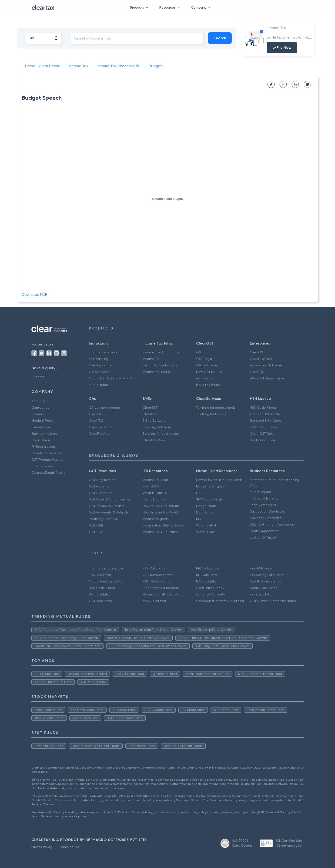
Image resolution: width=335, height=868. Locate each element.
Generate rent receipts (161, 588)
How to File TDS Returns (161, 506)
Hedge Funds (206, 506)
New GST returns (209, 372)
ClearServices (100, 372)
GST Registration (102, 480)
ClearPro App (99, 434)
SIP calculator (100, 594)
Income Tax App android (161, 352)
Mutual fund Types (210, 486)
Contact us (40, 408)
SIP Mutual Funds (209, 499)
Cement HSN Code (265, 414)
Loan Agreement (263, 505)
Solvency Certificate (266, 518)
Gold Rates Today (210, 588)
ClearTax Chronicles (47, 453)
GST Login (204, 359)
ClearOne (150, 414)
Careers (38, 414)
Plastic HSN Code (264, 427)
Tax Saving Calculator (267, 575)
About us (38, 401)
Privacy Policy (42, 847)
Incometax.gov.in (156, 519)
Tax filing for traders (211, 414)
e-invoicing (205, 378)
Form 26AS (151, 486)
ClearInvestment (102, 365)
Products (140, 7)
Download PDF (34, 294)
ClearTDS (257, 372)
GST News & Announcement (111, 499)
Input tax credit (208, 385)
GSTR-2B (96, 525)
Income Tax (151, 359)
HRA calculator (208, 568)
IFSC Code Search (157, 581)
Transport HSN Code (266, 421)
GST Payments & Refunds (109, 512)
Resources (171, 7)
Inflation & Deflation (265, 498)
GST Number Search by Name (273, 601)
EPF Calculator (261, 594)
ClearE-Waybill (261, 359)
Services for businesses (161, 434)
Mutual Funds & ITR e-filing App (113, 378)
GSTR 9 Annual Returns (107, 506)
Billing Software (155, 421)
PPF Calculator (154, 568)
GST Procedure (101, 493)
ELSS (200, 493)
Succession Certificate (268, 511)
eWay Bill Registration (267, 378)
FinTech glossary (44, 447)
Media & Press (42, 421)
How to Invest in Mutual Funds (219, 480)
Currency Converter (211, 594)
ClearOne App (154, 440)
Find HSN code (261, 568)
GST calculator (100, 601)
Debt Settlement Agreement (273, 524)
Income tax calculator (106, 568)
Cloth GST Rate (262, 434)
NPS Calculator (154, 601)
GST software (207, 365)
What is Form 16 (155, 493)
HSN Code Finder (263, 408)
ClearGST (257, 352)
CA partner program (104, 408)
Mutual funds (99, 385)
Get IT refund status (265, 581)
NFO (199, 519)
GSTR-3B (96, 532)
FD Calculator (207, 581)
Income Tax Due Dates (160, 532)
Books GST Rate (263, 440)
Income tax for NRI (157, 372)
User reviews (41, 427)
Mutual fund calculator (106, 581)
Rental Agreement (264, 531)
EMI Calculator (100, 575)
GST (199, 352)
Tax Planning (99, 359)
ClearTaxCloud (100, 427)
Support (38, 377)
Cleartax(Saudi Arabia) (49, 473)
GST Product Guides (47, 460)
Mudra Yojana (260, 492)
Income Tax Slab (155, 480)
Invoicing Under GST (104, 519)
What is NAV (206, 532)
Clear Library (41, 440)
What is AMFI (206, 525)
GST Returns (99, 486)
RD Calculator (207, 575)
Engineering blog (44, 434)
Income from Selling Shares (164, 525)
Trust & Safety (42, 466)
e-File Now (282, 48)
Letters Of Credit (263, 537)
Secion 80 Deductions (160, 365)
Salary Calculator (263, 588)
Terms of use (69, 847)
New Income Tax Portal (160, 512)
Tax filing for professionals (216, 408)
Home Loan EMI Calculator (163, 594)
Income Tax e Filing (104, 352)
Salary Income (154, 499)
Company (202, 7)
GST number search (158, 575)
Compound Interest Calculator (220, 601)
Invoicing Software (157, 427)
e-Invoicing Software (266, 365)
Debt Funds (205, 512)
